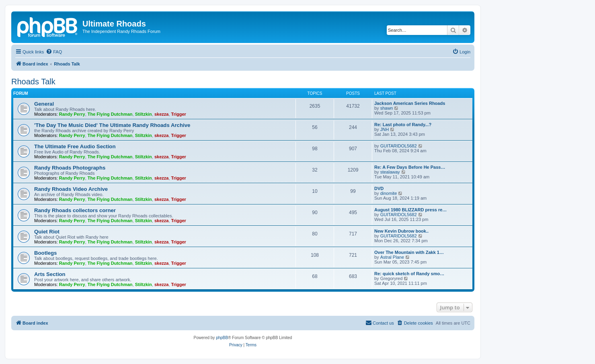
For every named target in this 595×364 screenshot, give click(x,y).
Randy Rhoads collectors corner (75, 210)
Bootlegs (45, 253)
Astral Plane (392, 257)
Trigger (179, 114)
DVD (379, 188)
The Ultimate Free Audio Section (75, 146)
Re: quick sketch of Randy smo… (409, 274)
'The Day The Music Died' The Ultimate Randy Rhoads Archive (112, 125)
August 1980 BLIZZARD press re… (410, 210)
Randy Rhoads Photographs (70, 168)
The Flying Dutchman (110, 114)
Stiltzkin (144, 114)
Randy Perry (72, 114)
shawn (387, 108)
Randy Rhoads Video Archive (71, 189)
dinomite (389, 193)
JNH (385, 129)
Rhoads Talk (33, 82)
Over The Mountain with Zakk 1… (409, 252)
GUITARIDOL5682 (399, 146)
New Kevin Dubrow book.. (401, 231)
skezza (161, 114)
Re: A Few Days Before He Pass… (410, 167)
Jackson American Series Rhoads (410, 103)
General (44, 104)
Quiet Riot (47, 232)
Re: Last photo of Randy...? (403, 125)
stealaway (390, 172)
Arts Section (50, 274)
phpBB (222, 338)
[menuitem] (54, 52)
